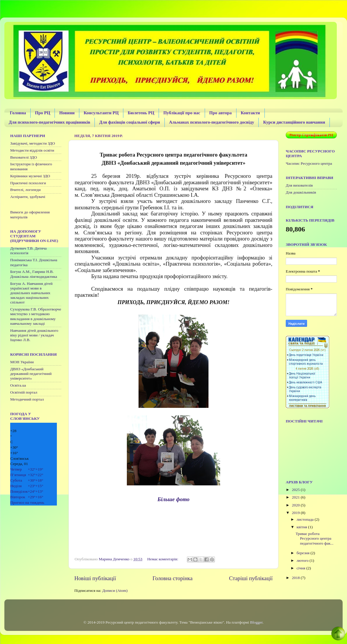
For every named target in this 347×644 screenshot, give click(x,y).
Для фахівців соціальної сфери (129, 122)
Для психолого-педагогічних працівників (49, 122)
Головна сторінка (172, 578)
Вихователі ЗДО (24, 157)
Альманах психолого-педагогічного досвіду (212, 122)
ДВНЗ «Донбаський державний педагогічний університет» (31, 374)
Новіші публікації (95, 578)
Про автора (221, 113)
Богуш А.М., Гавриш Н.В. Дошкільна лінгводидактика (34, 274)
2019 (296, 513)
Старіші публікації (251, 578)
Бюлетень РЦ (141, 113)
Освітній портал (24, 392)
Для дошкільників (301, 192)
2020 (296, 505)
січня (301, 568)
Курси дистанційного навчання (294, 122)
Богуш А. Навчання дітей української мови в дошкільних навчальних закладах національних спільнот (31, 293)
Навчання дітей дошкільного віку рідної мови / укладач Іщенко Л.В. (34, 335)
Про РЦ (43, 113)
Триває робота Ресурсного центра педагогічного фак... (315, 538)
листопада (306, 519)
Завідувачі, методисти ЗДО (33, 143)
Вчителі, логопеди (25, 190)
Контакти (250, 113)
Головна (18, 113)
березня (304, 553)
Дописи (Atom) (115, 591)
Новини (67, 113)
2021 (296, 497)
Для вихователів (299, 185)
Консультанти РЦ (101, 113)
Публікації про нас (182, 113)
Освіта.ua (18, 385)
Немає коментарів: (163, 559)
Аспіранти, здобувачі (28, 197)
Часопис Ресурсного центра (309, 163)
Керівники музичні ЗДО (30, 176)
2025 (296, 490)
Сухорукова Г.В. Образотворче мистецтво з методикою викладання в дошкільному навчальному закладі (36, 316)
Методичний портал (27, 399)
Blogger (256, 622)
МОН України (22, 362)
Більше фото (173, 499)
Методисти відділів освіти (32, 150)
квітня (302, 527)
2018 (296, 578)
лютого (303, 560)
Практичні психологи (28, 183)
